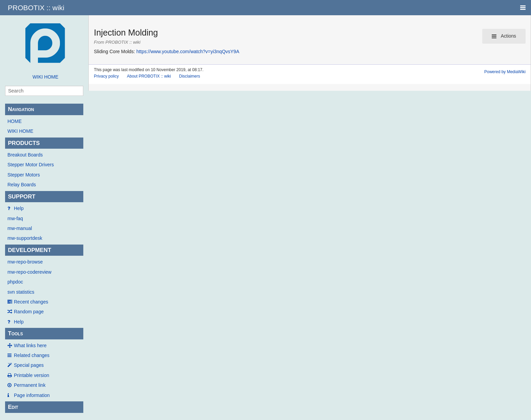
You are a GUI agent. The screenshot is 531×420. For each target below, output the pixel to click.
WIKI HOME (45, 77)
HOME (15, 121)
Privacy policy (106, 76)
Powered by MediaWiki (505, 72)
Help (19, 208)
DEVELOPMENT (29, 250)
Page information (32, 395)
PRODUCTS (24, 143)
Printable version (31, 375)
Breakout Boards (25, 155)
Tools (15, 333)
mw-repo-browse (25, 262)
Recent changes (31, 302)
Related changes (32, 355)
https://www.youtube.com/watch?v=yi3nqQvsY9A (188, 51)
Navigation (21, 109)
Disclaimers (190, 76)
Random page (29, 312)
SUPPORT (22, 197)
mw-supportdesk (25, 238)
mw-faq (15, 218)
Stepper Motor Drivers (31, 165)
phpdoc (15, 282)
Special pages (29, 365)
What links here (30, 345)
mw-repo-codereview (29, 272)
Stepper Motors (24, 175)
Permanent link (30, 385)
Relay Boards (22, 185)
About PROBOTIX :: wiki (149, 76)
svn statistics (21, 292)
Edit (13, 407)
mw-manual (20, 228)
